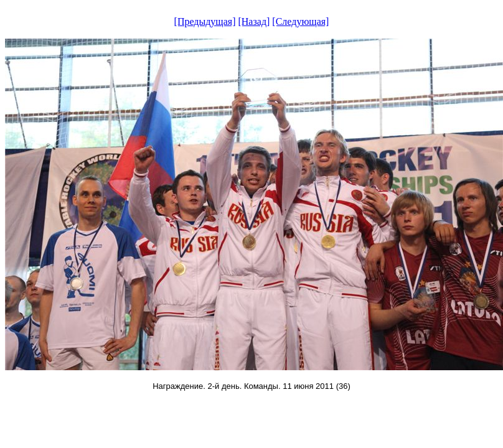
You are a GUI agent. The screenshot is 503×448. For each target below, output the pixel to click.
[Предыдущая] (205, 21)
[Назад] (254, 21)
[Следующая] (300, 21)
